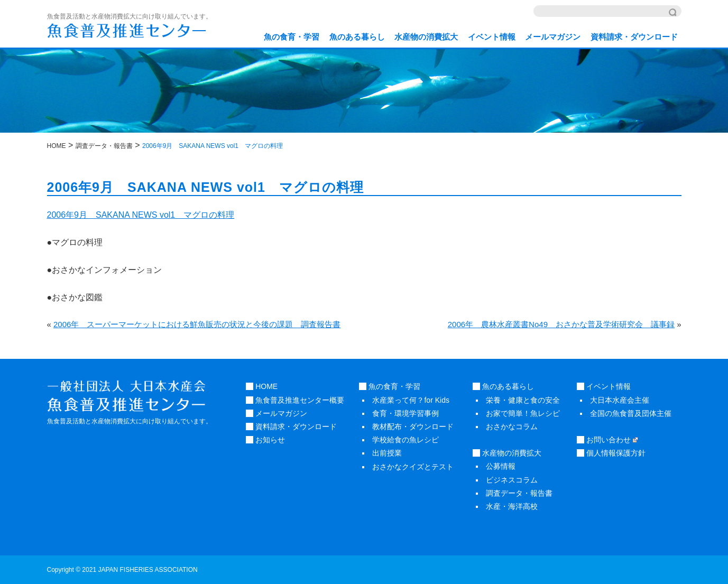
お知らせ (265, 440)
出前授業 (387, 453)
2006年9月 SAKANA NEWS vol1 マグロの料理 (141, 215)
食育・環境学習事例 (406, 413)
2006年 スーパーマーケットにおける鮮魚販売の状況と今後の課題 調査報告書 (197, 324)
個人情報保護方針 (611, 453)
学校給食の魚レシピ (406, 440)
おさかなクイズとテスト (413, 467)
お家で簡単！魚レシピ (523, 413)
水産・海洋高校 (512, 506)
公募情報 (501, 466)
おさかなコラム (512, 427)
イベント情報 (492, 37)
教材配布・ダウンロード (413, 427)
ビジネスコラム (512, 480)
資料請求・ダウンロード (634, 37)
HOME (262, 386)
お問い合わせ (607, 440)
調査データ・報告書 (519, 493)
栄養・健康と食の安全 (523, 400)
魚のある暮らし (357, 37)
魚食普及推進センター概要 (295, 400)
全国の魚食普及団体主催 (631, 413)
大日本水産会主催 (620, 400)
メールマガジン (553, 37)
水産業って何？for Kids (411, 400)
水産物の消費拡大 (426, 37)
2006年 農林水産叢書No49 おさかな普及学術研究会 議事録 (561, 324)
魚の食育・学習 (292, 37)
